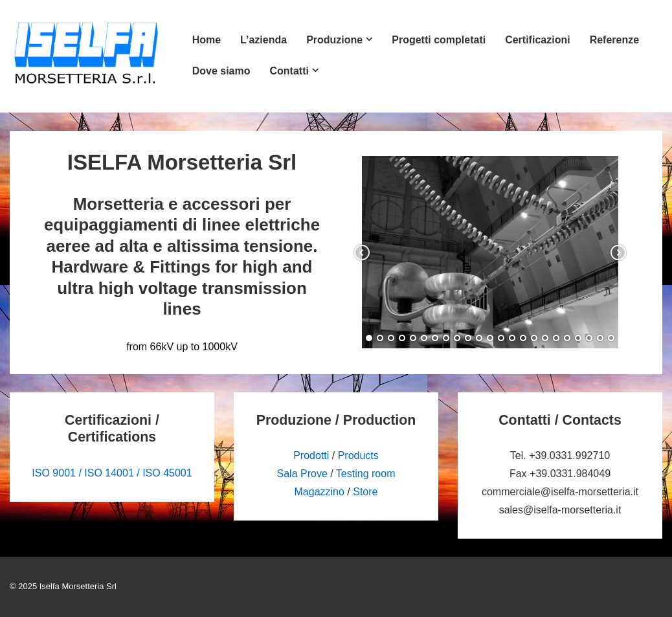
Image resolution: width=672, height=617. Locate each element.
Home (207, 40)
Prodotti (311, 455)
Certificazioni (537, 40)
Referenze (614, 40)
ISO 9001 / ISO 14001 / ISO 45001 (112, 473)
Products (358, 455)
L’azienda (263, 40)
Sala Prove (302, 474)
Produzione (334, 40)
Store (365, 492)
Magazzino (319, 492)
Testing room (366, 474)
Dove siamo (221, 71)
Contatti (289, 71)
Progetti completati (439, 40)
